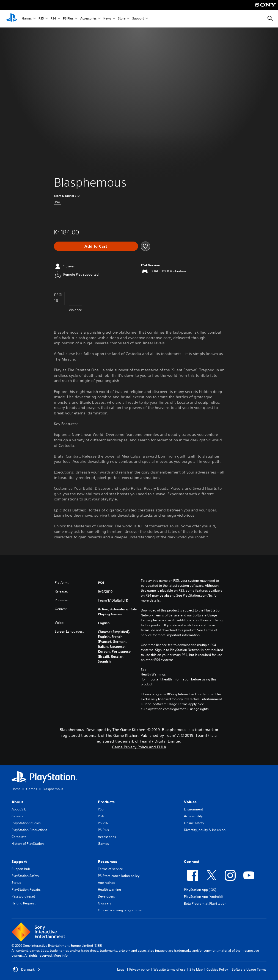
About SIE (19, 809)
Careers (17, 816)
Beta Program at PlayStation (205, 903)
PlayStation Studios (26, 823)
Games (27, 19)
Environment (193, 809)
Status (16, 883)
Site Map (196, 969)
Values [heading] (190, 802)
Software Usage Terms (249, 969)
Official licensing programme (120, 910)
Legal (121, 969)
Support (138, 19)
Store (122, 19)
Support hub (21, 869)
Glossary (104, 903)
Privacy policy (139, 969)
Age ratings (107, 883)
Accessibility (193, 816)
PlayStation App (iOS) (200, 890)
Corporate (19, 837)
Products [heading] (106, 802)
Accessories (88, 19)
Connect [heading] (192, 862)
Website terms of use (170, 969)
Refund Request (24, 903)
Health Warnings (153, 674)
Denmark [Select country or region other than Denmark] (27, 970)
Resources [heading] (108, 862)
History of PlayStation (28, 844)
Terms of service (110, 869)
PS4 (53, 19)
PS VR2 (103, 823)
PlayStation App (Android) (203, 897)
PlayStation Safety (25, 876)
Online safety (194, 823)
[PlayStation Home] (12, 19)
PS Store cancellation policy (119, 876)
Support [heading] (19, 862)
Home (16, 789)
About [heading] (17, 802)
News (107, 19)
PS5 (41, 19)
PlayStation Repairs (26, 889)
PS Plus (68, 19)
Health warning (109, 889)
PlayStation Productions (29, 830)
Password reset (23, 896)
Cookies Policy (217, 969)
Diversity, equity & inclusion (205, 830)
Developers (106, 896)
